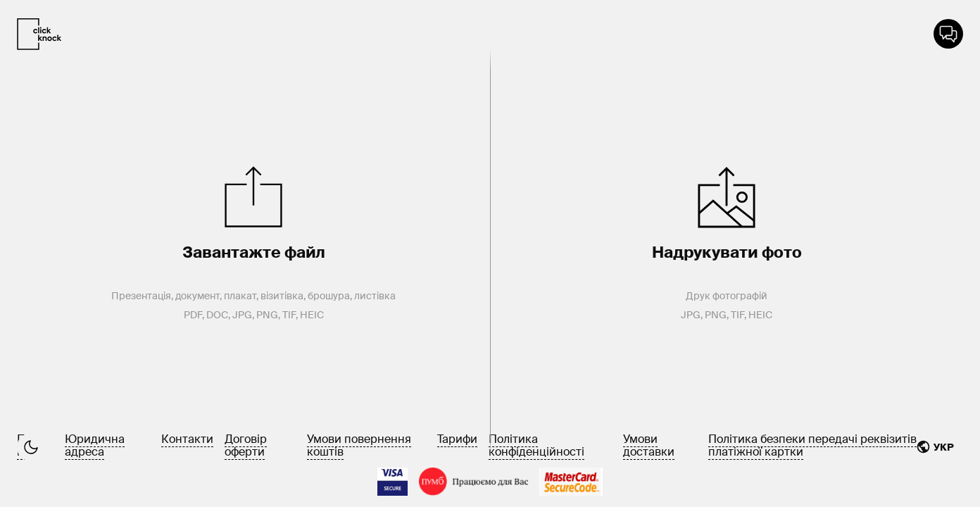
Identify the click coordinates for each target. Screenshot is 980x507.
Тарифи (457, 439)
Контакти (187, 439)
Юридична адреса (95, 445)
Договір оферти (246, 445)
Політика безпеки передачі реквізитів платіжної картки (812, 445)
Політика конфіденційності (536, 445)
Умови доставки (649, 445)
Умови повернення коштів (359, 445)
